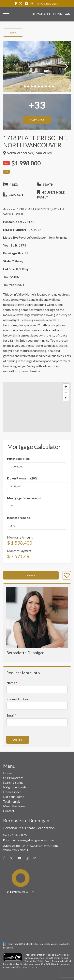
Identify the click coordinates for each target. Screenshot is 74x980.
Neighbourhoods (15, 787)
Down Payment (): (23, 478)
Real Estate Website (50, 944)
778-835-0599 (49, 4)
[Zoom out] (66, 392)
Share (31, 575)
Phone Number (17, 699)
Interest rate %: (19, 518)
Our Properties (13, 778)
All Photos (37, 120)
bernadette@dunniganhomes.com (33, 840)
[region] (37, 407)
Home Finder (12, 792)
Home (7, 773)
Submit (18, 740)
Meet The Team (14, 806)
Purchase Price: (18, 458)
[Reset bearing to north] (66, 398)
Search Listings (13, 782)
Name (12, 683)
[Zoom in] (66, 387)
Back (13, 33)
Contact (9, 811)
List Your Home (14, 797)
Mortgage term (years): (24, 498)
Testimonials (12, 801)
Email (11, 715)
